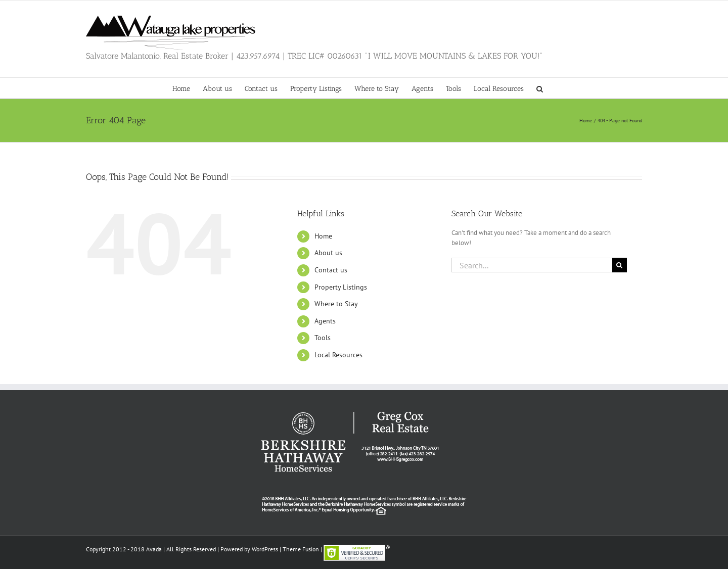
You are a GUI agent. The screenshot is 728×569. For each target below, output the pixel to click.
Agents (325, 321)
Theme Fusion (301, 549)
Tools (323, 338)
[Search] (620, 265)
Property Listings (341, 287)
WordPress (265, 549)
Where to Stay (336, 304)
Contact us (331, 270)
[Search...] (532, 265)
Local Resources (338, 355)
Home (323, 236)
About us (328, 253)
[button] (540, 88)
